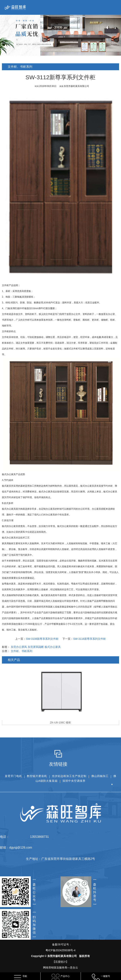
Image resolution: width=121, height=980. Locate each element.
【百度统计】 (61, 962)
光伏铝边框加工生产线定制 (69, 776)
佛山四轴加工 (100, 776)
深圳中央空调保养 (74, 781)
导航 (25, 976)
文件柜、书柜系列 (22, 651)
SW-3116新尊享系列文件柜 (90, 639)
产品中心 (65, 976)
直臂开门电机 (13, 776)
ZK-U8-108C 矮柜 (61, 722)
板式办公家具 (46, 492)
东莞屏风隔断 (36, 647)
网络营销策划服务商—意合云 (61, 968)
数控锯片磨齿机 (37, 776)
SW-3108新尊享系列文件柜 (43, 639)
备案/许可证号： (61, 948)
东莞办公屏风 (19, 647)
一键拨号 (105, 976)
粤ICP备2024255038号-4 (61, 950)
